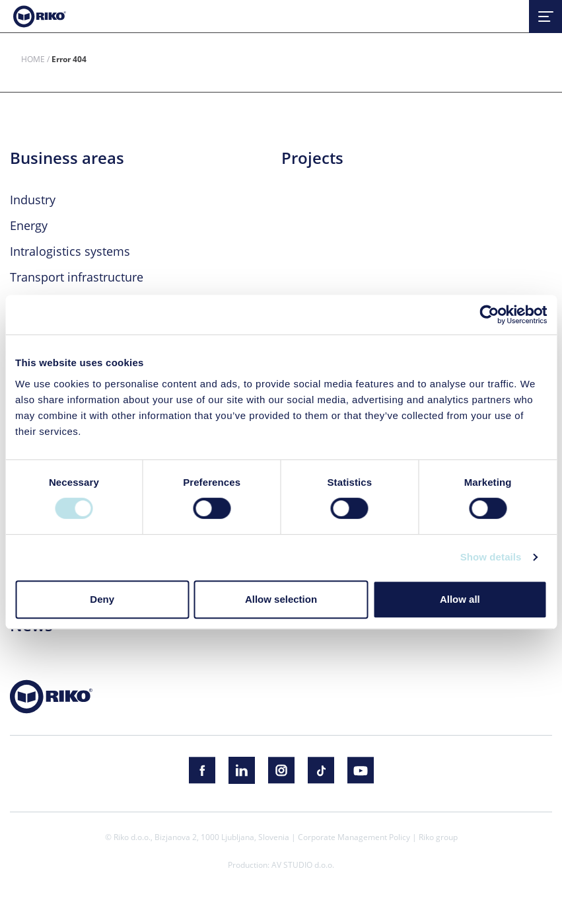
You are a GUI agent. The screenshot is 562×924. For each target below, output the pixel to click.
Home (33, 59)
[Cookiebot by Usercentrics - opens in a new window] (489, 315)
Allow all (460, 599)
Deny (102, 599)
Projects (312, 158)
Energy (29, 225)
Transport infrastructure (77, 277)
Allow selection (281, 599)
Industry (33, 200)
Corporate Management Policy (354, 837)
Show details (491, 557)
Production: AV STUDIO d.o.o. (281, 865)
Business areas (67, 158)
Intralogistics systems (70, 251)
